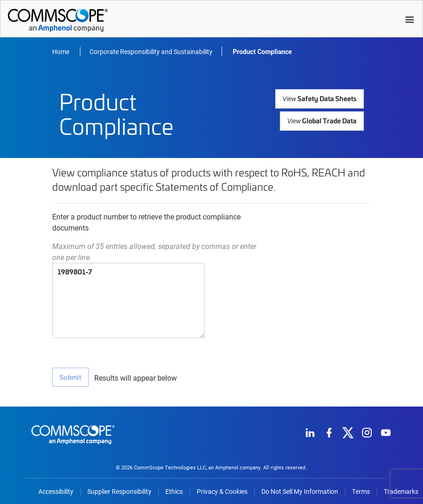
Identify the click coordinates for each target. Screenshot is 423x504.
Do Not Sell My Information (300, 489)
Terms (361, 489)
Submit (70, 377)
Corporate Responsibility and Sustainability (151, 52)
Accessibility (56, 489)
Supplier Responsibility (119, 489)
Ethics (174, 489)
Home (61, 52)
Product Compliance (262, 52)
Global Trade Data (323, 117)
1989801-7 (128, 301)
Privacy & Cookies (222, 489)
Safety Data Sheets (321, 98)
